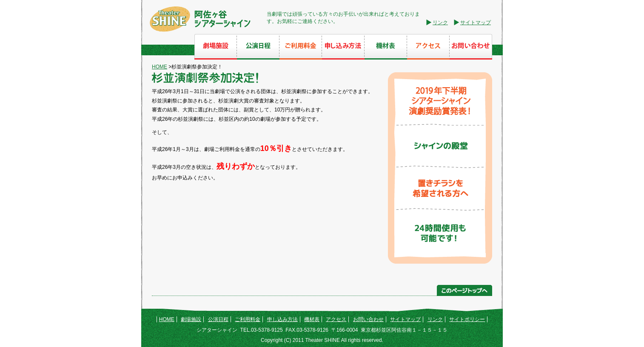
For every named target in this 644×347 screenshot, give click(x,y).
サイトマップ (476, 23)
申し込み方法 (282, 319)
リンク (440, 23)
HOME (160, 67)
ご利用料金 (248, 319)
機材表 (312, 319)
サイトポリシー (467, 319)
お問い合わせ (368, 319)
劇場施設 (191, 319)
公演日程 (218, 319)
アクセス (336, 319)
